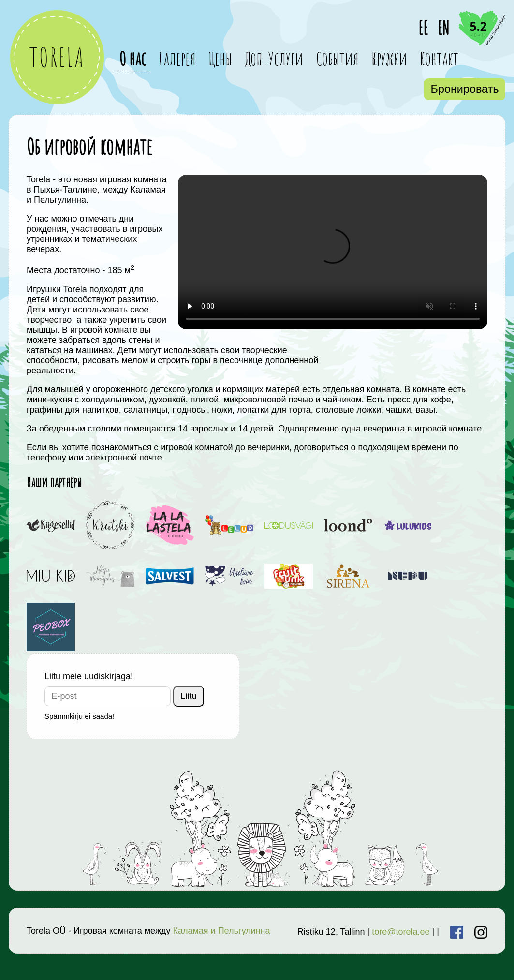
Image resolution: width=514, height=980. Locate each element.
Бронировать (465, 89)
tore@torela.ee (401, 932)
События (337, 58)
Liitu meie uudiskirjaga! (89, 676)
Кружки (389, 58)
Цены (220, 58)
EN (443, 28)
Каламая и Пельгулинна (221, 931)
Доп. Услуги (274, 58)
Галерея (177, 58)
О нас (132, 58)
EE (423, 28)
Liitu (189, 696)
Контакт (439, 58)
